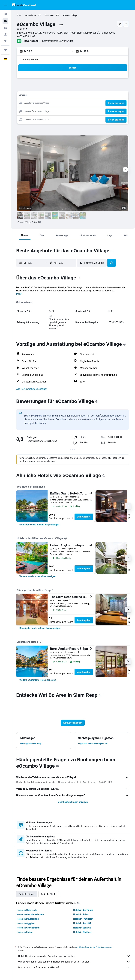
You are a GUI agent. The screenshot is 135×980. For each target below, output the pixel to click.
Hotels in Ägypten (26, 923)
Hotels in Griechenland (29, 928)
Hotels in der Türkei (83, 910)
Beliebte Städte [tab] (49, 894)
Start (20, 15)
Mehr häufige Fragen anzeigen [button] (73, 802)
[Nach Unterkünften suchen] (5, 21)
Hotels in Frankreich (84, 919)
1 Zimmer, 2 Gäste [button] (30, 59)
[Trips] (5, 50)
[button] (5, 5)
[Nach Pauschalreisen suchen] (5, 34)
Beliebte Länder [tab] (27, 894)
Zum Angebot (84, 517)
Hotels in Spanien (82, 928)
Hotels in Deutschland (28, 919)
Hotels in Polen (81, 914)
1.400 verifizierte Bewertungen (57, 41)
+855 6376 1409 (27, 36)
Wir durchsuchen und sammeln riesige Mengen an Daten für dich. (75, 962)
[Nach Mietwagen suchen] (5, 28)
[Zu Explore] (5, 41)
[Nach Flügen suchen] (5, 14)
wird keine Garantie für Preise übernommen (95, 947)
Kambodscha (31, 15)
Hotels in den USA (83, 923)
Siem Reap (50, 15)
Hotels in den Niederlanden (31, 914)
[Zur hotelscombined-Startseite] (24, 5)
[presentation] (40, 222)
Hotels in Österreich (27, 910)
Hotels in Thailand (83, 932)
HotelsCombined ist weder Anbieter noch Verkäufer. (75, 956)
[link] (40, 525)
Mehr (19, 294)
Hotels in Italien (25, 932)
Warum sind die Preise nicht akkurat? (75, 967)
